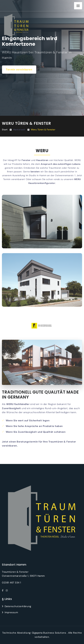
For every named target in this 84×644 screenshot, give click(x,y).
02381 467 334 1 (12, 583)
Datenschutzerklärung (18, 606)
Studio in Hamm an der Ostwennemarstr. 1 (52, 175)
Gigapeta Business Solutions (49, 633)
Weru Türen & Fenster (43, 130)
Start (5, 130)
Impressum (11, 612)
